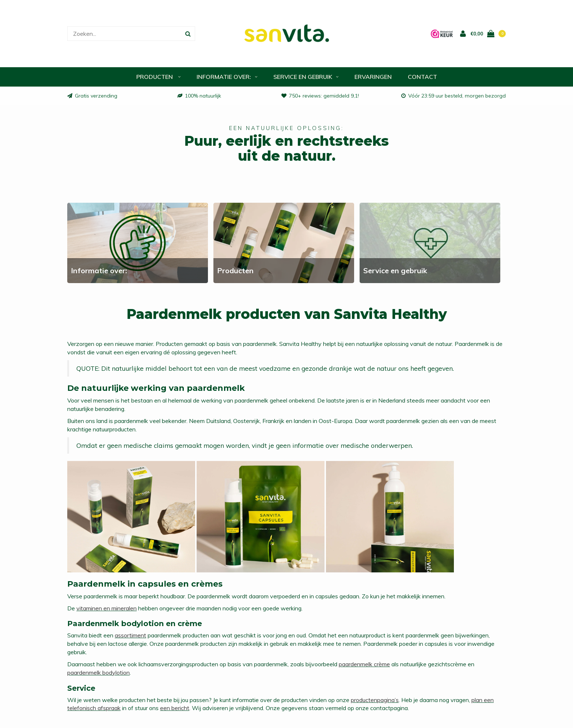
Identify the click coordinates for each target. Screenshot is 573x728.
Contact (422, 77)
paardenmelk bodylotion (98, 672)
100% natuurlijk (199, 96)
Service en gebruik (306, 77)
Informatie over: (227, 77)
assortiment (130, 635)
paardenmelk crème (364, 664)
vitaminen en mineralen (107, 608)
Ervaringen (373, 77)
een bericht (175, 708)
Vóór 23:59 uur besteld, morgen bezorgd (454, 96)
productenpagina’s (375, 700)
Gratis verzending (92, 96)
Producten (158, 77)
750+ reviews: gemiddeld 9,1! (320, 96)
